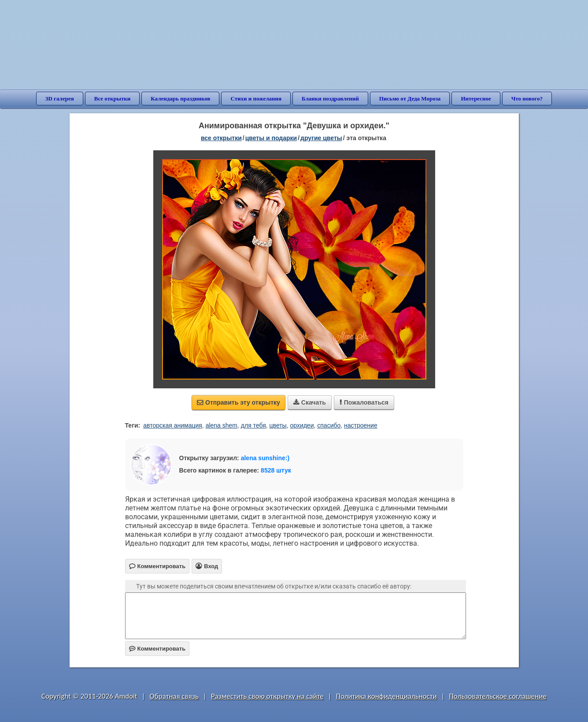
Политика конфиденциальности (386, 696)
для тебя (253, 425)
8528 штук (276, 470)
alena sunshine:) (265, 458)
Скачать (310, 402)
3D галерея (60, 99)
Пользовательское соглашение (498, 696)
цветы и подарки (271, 138)
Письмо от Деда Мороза (410, 99)
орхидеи (302, 425)
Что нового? (527, 99)
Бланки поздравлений (330, 99)
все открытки (221, 138)
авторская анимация (173, 425)
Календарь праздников (180, 99)
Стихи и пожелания (256, 99)
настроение (361, 425)
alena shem (222, 425)
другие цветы (321, 138)
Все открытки (113, 99)
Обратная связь (174, 696)
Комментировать (157, 649)
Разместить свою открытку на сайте (267, 696)
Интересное (476, 99)
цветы (278, 425)
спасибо (329, 425)
